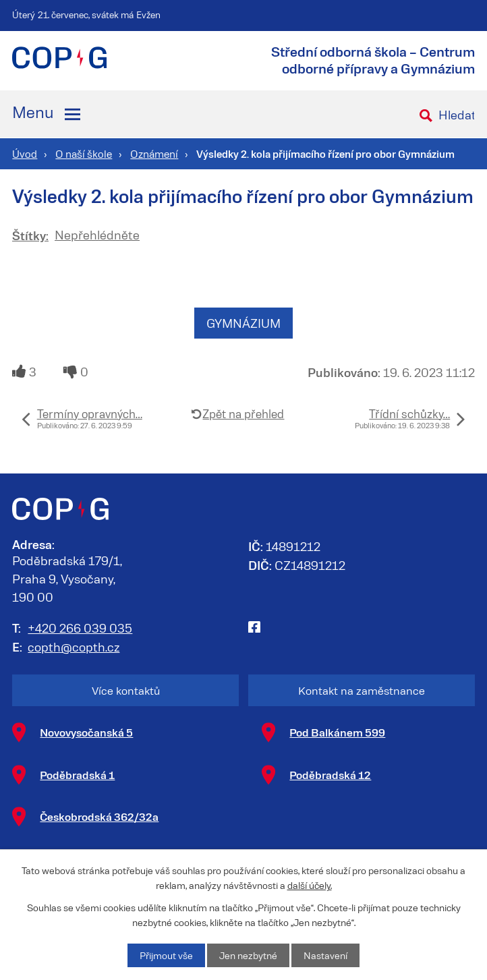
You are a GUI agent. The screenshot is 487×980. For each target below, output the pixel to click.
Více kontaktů (126, 690)
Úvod (25, 154)
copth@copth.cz (74, 647)
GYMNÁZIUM (243, 323)
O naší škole (84, 154)
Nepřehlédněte (97, 235)
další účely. (310, 885)
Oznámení (154, 154)
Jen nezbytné (248, 955)
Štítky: (30, 235)
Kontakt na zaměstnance (362, 690)
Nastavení (325, 955)
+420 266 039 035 (80, 628)
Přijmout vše (166, 955)
